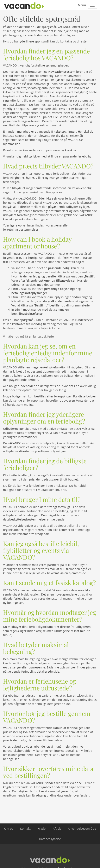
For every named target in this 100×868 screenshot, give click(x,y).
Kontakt (25, 829)
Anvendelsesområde (82, 829)
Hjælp (42, 829)
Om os (9, 829)
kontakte (66, 41)
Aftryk (57, 829)
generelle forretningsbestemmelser (35, 227)
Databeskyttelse (50, 839)
